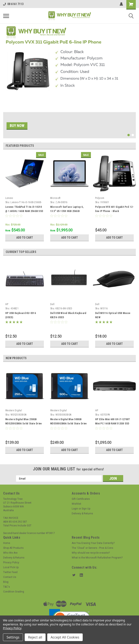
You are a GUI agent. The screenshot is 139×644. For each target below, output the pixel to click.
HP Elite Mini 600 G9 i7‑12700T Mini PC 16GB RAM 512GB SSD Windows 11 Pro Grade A (113, 424)
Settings (13, 637)
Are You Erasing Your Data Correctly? (93, 543)
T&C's (7, 587)
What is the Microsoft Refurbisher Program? (97, 558)
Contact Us (10, 577)
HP (7, 304)
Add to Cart (25, 238)
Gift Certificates (81, 499)
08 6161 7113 (13, 4)
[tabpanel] (69, 81)
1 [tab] (129, 135)
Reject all (35, 637)
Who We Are (10, 553)
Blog (6, 582)
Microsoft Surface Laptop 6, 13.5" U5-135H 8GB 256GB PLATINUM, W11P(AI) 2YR (67, 211)
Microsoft (55, 198)
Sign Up (86, 509)
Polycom (100, 198)
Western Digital (14, 410)
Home (7, 543)
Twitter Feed (10, 572)
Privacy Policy (11, 562)
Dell (52, 304)
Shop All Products (13, 548)
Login (75, 509)
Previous (127, 146)
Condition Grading (14, 592)
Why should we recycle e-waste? (91, 553)
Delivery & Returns (82, 514)
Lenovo (9, 198)
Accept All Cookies (65, 637)
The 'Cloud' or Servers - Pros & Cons (92, 548)
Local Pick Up (11, 567)
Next (133, 146)
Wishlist (76, 504)
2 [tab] (133, 135)
